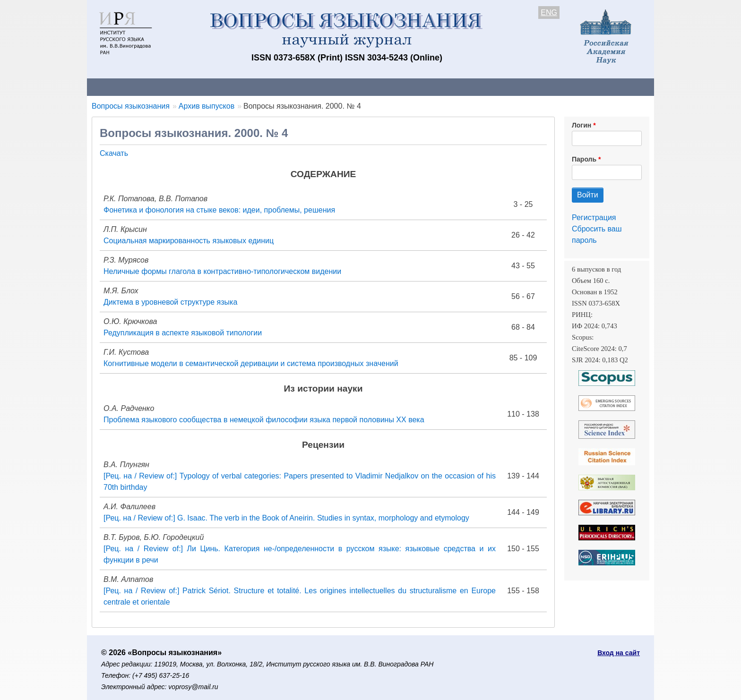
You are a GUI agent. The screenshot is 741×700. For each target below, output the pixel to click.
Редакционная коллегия (493, 87)
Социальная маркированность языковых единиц (189, 241)
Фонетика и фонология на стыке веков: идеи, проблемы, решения (219, 210)
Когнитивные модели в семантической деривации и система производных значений (251, 363)
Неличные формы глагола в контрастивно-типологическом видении (222, 271)
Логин (582, 125)
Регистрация (594, 218)
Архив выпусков (352, 87)
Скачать (114, 153)
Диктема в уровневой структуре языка (170, 302)
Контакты (169, 87)
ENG (549, 13)
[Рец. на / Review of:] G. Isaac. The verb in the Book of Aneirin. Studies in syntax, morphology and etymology (286, 518)
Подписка (416, 87)
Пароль (584, 159)
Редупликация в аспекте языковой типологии (183, 333)
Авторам (220, 87)
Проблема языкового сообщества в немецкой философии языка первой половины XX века (264, 420)
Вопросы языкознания (131, 106)
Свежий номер (279, 87)
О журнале (115, 87)
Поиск (564, 87)
